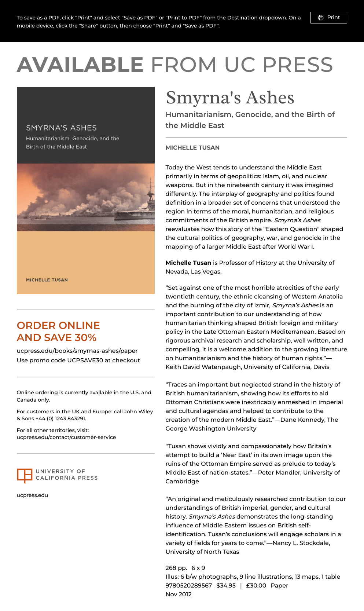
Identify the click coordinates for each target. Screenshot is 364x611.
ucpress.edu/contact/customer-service (67, 437)
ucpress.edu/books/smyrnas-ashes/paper (77, 351)
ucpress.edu (33, 495)
